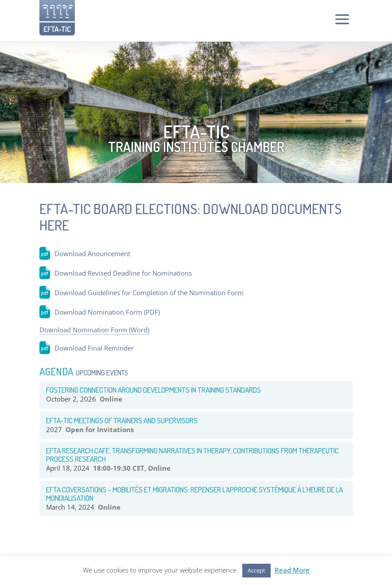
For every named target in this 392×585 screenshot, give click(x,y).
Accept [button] (256, 570)
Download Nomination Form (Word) (94, 330)
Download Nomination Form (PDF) (107, 312)
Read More (292, 570)
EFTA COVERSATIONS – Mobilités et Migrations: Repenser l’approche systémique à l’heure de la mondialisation (194, 494)
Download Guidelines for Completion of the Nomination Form (149, 292)
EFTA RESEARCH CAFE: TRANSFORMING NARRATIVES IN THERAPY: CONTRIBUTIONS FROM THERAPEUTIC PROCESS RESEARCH (192, 455)
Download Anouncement (92, 253)
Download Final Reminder (94, 348)
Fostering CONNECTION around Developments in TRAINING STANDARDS (153, 390)
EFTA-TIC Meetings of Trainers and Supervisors (122, 420)
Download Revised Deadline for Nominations (123, 273)
